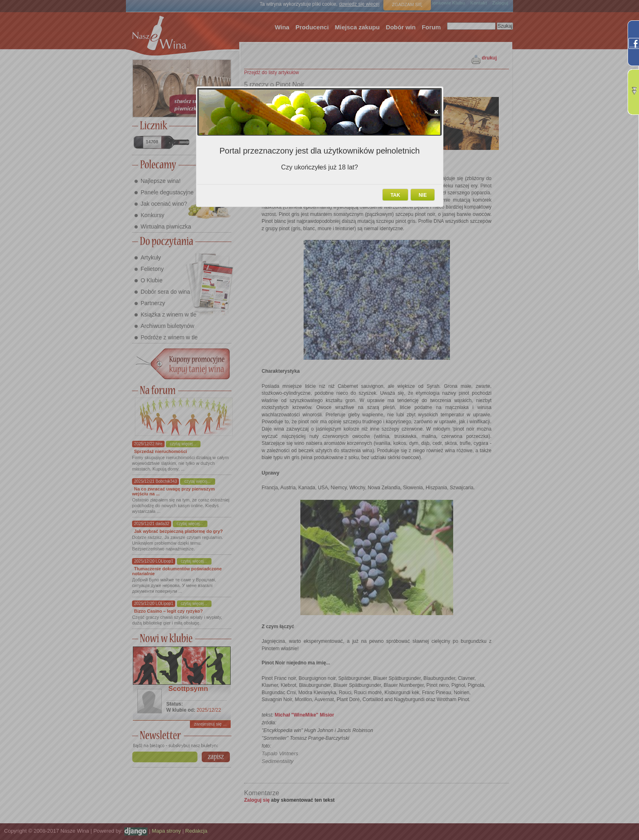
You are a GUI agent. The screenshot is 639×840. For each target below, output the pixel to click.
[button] (436, 112)
